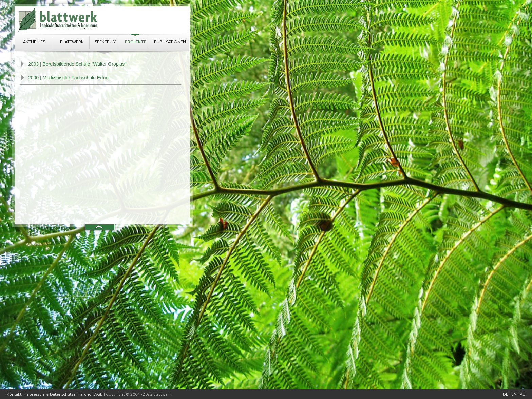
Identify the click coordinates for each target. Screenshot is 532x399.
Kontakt (14, 394)
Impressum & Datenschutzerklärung (58, 394)
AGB (99, 394)
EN (514, 394)
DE (506, 394)
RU (522, 394)
